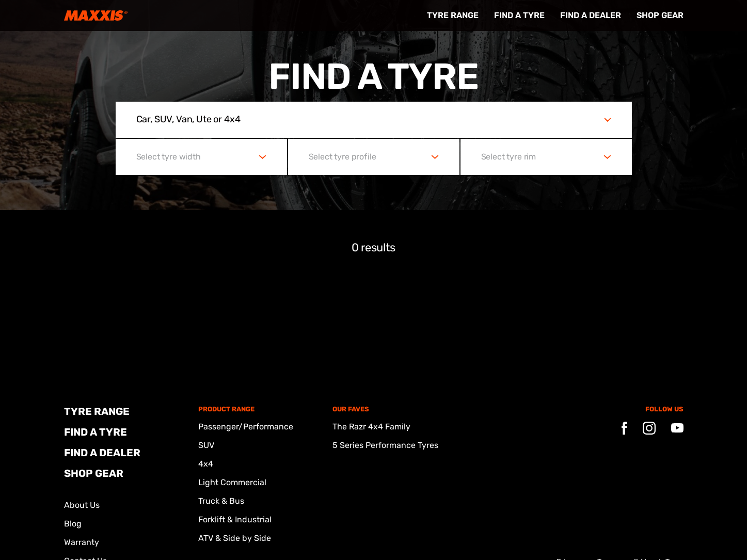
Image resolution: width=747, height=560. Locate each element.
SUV (206, 445)
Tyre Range (453, 15)
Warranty (82, 542)
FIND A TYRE (519, 15)
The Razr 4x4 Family (371, 427)
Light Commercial (232, 482)
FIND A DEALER (591, 15)
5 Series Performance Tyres (385, 445)
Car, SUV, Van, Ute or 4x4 (188, 119)
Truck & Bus (221, 501)
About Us (82, 505)
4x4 (206, 464)
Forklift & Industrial (235, 519)
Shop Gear (660, 15)
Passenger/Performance (246, 427)
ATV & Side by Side (235, 538)
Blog (73, 524)
